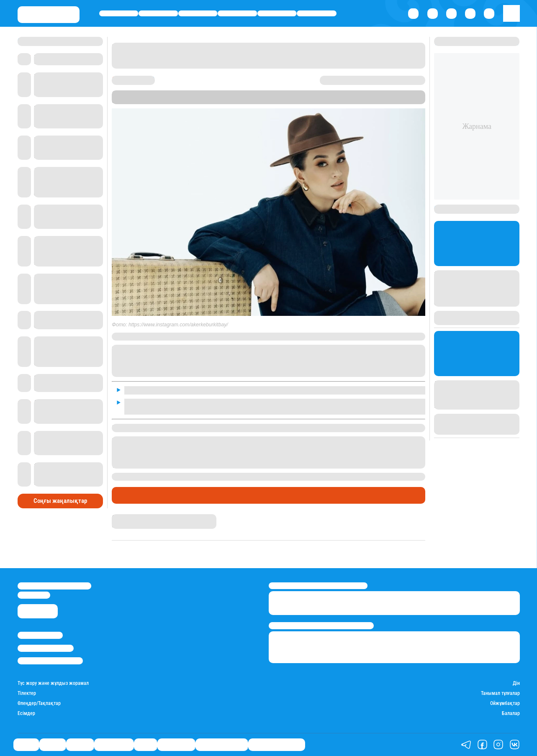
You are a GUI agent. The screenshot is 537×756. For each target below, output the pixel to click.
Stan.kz (385, 94)
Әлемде (198, 13)
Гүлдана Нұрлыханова (138, 517)
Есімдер (26, 714)
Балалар (511, 714)
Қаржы (158, 13)
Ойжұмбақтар (505, 703)
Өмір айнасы (237, 13)
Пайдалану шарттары (50, 661)
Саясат (119, 13)
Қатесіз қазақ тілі (222, 744)
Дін (516, 683)
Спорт (277, 13)
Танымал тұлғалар (500, 693)
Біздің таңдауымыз (277, 744)
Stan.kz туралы (40, 635)
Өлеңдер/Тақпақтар (39, 703)
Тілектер (27, 693)
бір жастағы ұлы (228, 477)
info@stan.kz (34, 595)
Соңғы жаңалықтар (60, 501)
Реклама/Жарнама (46, 648)
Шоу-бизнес (317, 13)
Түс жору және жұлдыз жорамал (53, 683)
